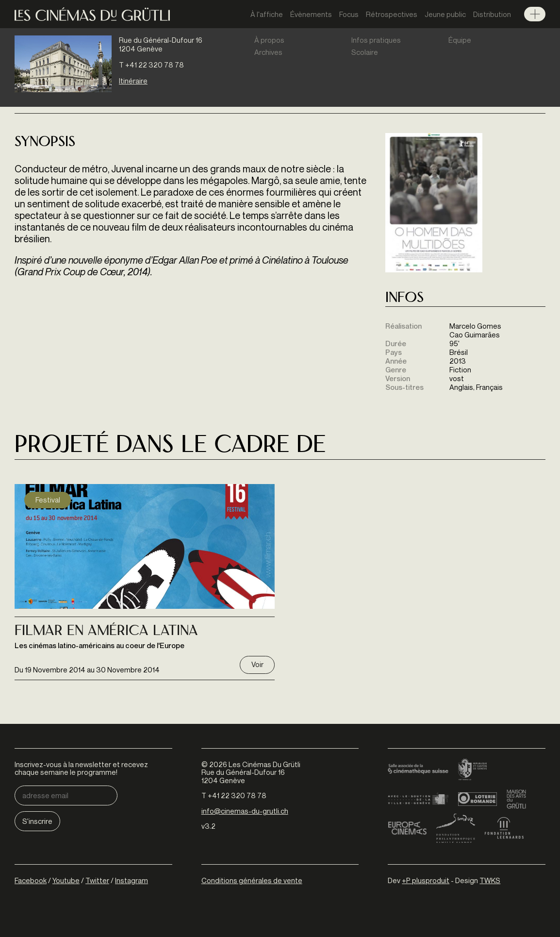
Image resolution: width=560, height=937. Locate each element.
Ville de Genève (418, 799)
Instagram (132, 880)
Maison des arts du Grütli (516, 799)
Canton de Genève (473, 770)
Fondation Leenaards (504, 828)
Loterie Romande (478, 799)
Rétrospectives (392, 14)
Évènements (311, 14)
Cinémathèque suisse (418, 770)
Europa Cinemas (407, 828)
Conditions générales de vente (252, 880)
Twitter (97, 880)
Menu (535, 14)
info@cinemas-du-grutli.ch (245, 811)
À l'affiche (267, 14)
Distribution (492, 14)
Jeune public (445, 14)
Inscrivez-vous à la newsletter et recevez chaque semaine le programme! (81, 768)
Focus (349, 14)
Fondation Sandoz (456, 828)
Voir (257, 664)
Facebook (31, 880)
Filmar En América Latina (106, 632)
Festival (48, 500)
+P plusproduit (426, 880)
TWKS (490, 880)
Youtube (66, 880)
